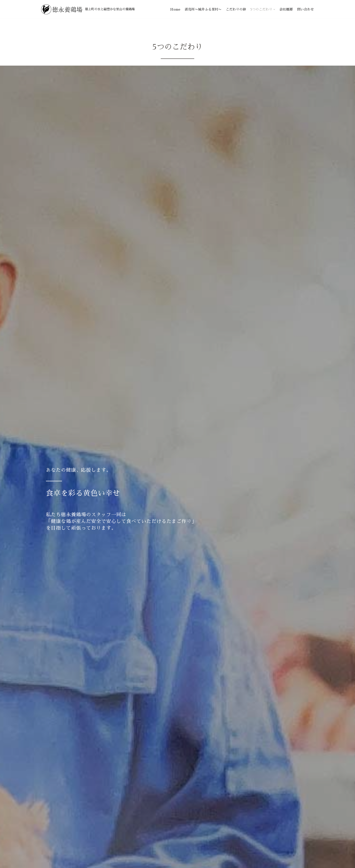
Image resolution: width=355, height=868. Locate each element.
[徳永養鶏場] (88, 9)
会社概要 (286, 9)
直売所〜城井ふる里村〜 (203, 9)
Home (175, 9)
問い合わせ (305, 9)
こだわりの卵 (236, 9)
